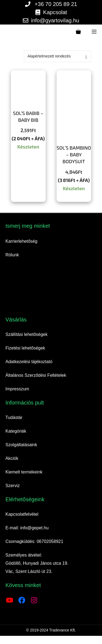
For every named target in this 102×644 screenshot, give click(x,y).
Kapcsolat (55, 12)
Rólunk (12, 255)
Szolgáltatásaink (21, 445)
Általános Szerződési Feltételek (36, 375)
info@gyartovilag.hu (55, 20)
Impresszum (17, 389)
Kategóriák (16, 431)
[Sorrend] (58, 56)
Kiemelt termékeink (24, 472)
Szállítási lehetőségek (27, 334)
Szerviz (13, 486)
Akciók (12, 458)
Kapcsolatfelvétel (22, 514)
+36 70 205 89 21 (56, 4)
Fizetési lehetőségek (25, 348)
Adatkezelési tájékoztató (29, 362)
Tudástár (14, 417)
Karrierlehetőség (21, 241)
